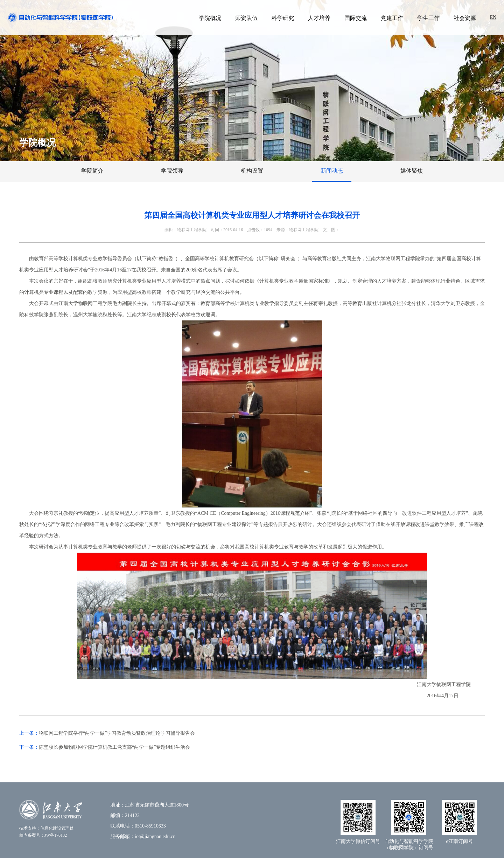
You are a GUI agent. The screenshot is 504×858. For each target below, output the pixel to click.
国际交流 (356, 18)
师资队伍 (246, 18)
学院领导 (172, 171)
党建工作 (392, 18)
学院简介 (92, 171)
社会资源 (465, 18)
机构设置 (252, 171)
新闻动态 (332, 171)
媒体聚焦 (412, 171)
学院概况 (210, 18)
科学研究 (283, 18)
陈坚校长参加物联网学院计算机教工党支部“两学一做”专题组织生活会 (114, 747)
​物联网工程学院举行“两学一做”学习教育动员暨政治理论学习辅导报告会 (117, 733)
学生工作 (428, 18)
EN (493, 17)
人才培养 (319, 18)
